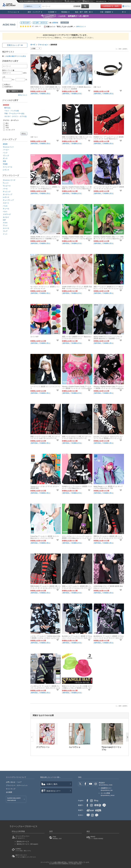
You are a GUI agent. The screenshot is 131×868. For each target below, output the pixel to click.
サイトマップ (11, 789)
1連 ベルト (34, 137)
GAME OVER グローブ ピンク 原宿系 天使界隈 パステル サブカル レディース (77, 288)
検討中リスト (89, 1)
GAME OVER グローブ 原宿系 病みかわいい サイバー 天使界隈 (77, 88)
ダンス (5, 158)
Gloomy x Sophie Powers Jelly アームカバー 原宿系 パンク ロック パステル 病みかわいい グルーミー (77, 239)
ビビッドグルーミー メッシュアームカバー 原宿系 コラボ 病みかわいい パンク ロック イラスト (77, 538)
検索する (15, 91)
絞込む (24, 134)
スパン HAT (34, 337)
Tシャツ (6, 183)
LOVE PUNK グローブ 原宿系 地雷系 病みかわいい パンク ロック (108, 587)
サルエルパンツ (8, 147)
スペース (6, 228)
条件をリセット (23, 95)
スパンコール (8, 167)
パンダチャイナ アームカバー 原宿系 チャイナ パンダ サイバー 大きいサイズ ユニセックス (45, 688)
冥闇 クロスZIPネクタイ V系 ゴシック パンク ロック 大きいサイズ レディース (77, 138)
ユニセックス (9, 130)
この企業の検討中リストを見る (15, 56)
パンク (5, 153)
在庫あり (6, 84)
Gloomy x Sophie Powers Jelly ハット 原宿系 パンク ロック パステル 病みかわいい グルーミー (109, 239)
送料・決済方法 (41, 23)
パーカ (5, 189)
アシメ (5, 225)
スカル (5, 223)
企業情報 (55, 23)
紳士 (6, 125)
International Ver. (102, 1)
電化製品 (64, 12)
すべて (33, 45)
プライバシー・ (17, 785)
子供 (6, 128)
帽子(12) (7, 108)
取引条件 (26, 23)
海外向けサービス (28, 844)
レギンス (6, 170)
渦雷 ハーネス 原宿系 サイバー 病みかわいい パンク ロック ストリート (77, 338)
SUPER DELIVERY (14, 799)
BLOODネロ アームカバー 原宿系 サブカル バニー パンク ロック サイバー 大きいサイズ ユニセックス (109, 638)
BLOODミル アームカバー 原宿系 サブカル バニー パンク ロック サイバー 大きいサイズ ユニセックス (77, 638)
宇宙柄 (5, 164)
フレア (5, 231)
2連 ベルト (97, 87)
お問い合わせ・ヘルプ (73, 1)
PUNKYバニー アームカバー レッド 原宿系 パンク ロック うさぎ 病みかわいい (109, 138)
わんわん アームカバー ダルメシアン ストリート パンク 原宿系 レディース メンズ (108, 437)
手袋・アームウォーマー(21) (14, 114)
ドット (5, 234)
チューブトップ (8, 200)
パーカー (6, 150)
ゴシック (6, 155)
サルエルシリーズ (9, 180)
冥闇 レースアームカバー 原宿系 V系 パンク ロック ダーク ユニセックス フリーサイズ (77, 588)
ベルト (5, 211)
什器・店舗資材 (106, 12)
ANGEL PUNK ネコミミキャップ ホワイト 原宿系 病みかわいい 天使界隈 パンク (45, 238)
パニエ (5, 206)
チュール (6, 209)
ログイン (128, 6)
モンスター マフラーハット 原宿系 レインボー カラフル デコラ (45, 288)
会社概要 (9, 792)
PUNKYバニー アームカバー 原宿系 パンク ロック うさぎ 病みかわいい (77, 487)
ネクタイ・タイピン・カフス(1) (15, 116)
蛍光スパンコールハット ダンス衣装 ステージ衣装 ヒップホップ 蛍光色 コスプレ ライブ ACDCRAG (77, 688)
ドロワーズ (7, 214)
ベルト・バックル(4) (12, 111)
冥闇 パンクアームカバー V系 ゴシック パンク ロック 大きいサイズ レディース (45, 437)
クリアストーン (43, 747)
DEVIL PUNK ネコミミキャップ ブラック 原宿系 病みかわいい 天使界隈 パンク (108, 338)
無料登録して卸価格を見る (40, 94)
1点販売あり (8, 87)
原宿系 (5, 144)
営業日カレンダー (14, 45)
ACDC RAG (9, 25)
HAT (4, 220)
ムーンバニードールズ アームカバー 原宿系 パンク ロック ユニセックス (109, 188)
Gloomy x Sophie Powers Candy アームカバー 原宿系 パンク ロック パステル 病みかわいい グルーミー (77, 388)
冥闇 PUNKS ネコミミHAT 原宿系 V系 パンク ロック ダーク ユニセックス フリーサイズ (45, 89)
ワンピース (7, 186)
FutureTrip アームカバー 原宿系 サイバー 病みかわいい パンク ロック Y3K (45, 537)
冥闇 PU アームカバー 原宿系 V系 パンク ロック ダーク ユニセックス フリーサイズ (108, 537)
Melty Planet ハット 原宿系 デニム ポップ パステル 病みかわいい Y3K (108, 487)
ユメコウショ (75, 747)
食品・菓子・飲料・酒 (83, 12)
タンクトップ (8, 194)
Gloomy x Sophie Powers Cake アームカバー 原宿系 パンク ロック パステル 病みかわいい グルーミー (109, 388)
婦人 (6, 123)
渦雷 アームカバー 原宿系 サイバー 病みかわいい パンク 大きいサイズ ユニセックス (108, 288)
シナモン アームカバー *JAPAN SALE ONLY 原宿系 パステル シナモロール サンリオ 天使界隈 (45, 638)
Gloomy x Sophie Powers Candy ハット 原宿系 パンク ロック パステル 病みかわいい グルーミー (77, 189)
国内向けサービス (23, 842)
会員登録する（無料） (112, 6)
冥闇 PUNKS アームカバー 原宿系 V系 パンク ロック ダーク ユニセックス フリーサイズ (46, 588)
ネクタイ (6, 217)
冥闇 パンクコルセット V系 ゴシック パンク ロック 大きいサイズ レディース (77, 437)
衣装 (4, 161)
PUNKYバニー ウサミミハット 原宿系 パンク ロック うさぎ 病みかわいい (45, 188)
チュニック (7, 192)
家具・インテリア (34, 12)
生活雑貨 (51, 12)
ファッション (12, 12)
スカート (6, 203)
